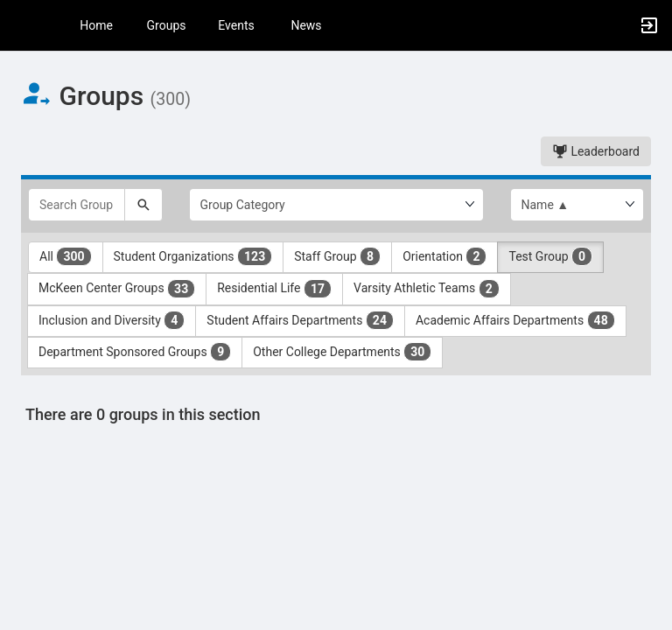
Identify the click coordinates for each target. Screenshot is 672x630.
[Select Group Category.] (336, 205)
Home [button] (96, 25)
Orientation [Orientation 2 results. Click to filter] (444, 256)
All (66, 256)
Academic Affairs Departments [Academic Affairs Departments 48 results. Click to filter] (515, 320)
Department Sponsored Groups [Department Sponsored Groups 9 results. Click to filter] (135, 352)
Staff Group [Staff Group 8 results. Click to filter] (337, 256)
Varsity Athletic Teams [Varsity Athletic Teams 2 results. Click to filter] (427, 289)
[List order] (577, 205)
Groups (167, 25)
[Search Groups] (77, 205)
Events (236, 25)
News (306, 25)
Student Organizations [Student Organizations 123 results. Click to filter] (193, 256)
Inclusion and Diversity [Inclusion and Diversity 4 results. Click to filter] (112, 320)
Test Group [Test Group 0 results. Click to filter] (550, 256)
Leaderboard (596, 151)
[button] (22, 25)
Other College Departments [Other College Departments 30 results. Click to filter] (342, 352)
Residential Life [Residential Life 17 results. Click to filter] (274, 289)
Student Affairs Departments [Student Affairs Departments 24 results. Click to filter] (300, 320)
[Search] (143, 205)
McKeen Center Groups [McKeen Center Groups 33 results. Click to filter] (117, 289)
